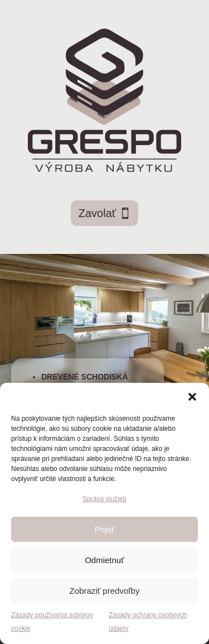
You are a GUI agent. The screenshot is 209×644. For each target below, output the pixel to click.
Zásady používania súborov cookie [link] (52, 622)
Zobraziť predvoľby (105, 591)
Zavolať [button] (98, 213)
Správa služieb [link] (104, 499)
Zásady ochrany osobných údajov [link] (148, 622)
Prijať (105, 529)
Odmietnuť (104, 560)
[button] (192, 397)
